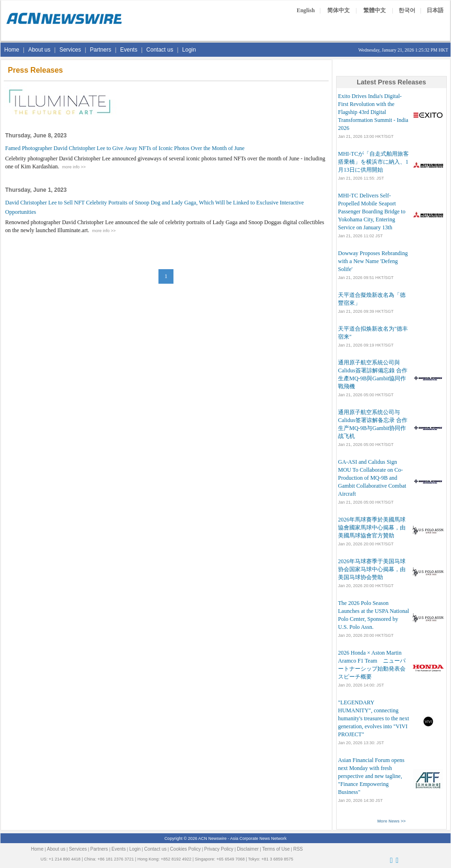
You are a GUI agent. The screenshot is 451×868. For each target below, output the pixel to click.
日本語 (435, 10)
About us (39, 50)
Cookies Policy (186, 849)
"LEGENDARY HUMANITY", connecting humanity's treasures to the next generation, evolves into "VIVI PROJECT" (373, 718)
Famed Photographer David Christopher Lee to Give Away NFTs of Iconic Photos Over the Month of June (125, 148)
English (306, 10)
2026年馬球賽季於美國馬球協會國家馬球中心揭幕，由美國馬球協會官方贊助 (372, 528)
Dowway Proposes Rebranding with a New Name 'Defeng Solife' (373, 261)
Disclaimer (248, 849)
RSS (298, 849)
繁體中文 (375, 10)
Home (12, 50)
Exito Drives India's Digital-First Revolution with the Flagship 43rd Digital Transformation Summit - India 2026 (373, 112)
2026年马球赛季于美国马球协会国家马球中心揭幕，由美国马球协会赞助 (372, 569)
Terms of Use (276, 849)
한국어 (407, 10)
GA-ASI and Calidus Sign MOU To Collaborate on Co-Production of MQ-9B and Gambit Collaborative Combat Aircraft (372, 478)
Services (70, 50)
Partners (101, 50)
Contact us (160, 50)
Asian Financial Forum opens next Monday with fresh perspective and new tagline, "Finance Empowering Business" (371, 776)
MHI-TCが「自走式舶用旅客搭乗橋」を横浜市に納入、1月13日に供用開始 (373, 162)
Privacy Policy (219, 849)
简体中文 (338, 10)
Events (129, 50)
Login (189, 50)
